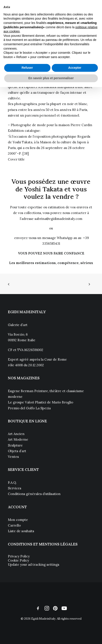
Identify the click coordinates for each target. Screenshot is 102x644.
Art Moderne (18, 439)
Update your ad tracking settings (34, 565)
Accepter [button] (75, 68)
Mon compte (18, 520)
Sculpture (15, 445)
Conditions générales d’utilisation (34, 494)
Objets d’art (17, 451)
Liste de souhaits (21, 531)
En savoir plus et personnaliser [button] (51, 78)
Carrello (14, 525)
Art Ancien (16, 434)
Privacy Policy (19, 556)
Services (15, 488)
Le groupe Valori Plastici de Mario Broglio (41, 402)
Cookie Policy (18, 560)
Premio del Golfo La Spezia (29, 408)
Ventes (13, 457)
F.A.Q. (12, 483)
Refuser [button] (27, 68)
